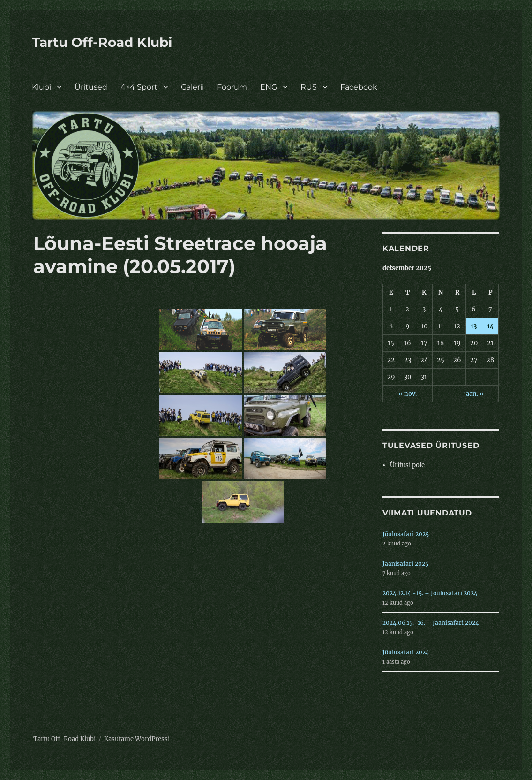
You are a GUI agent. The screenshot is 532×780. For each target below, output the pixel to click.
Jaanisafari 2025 (405, 564)
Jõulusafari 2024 (406, 652)
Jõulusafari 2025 (406, 534)
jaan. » (474, 394)
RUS (309, 87)
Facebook (359, 87)
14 (491, 326)
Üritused (91, 87)
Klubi (41, 87)
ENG (269, 87)
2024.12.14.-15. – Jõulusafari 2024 (430, 593)
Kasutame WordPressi (137, 739)
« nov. (408, 394)
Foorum (232, 87)
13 (474, 326)
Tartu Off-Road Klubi (102, 42)
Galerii (192, 87)
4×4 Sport (139, 87)
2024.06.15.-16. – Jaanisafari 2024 (431, 623)
